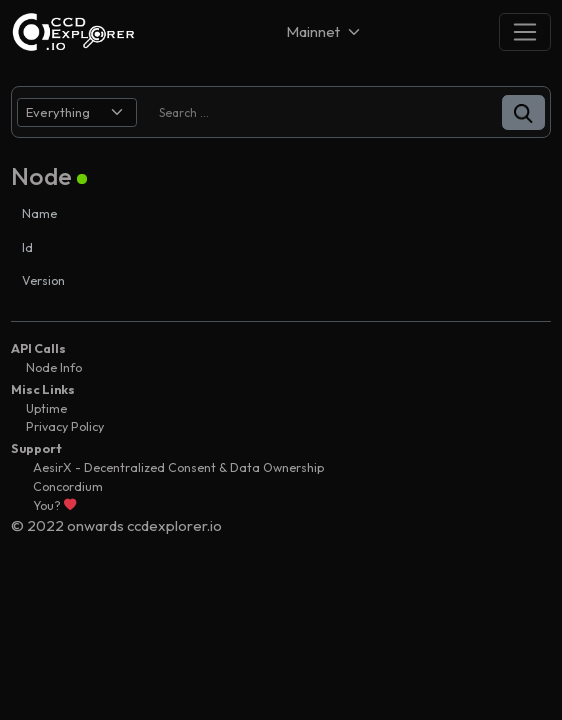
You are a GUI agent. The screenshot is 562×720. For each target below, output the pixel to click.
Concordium (68, 486)
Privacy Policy (65, 426)
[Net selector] (325, 31)
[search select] (77, 112)
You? (54, 505)
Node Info (54, 367)
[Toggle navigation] (525, 31)
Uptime (46, 408)
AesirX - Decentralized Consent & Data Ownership (178, 467)
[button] (523, 112)
